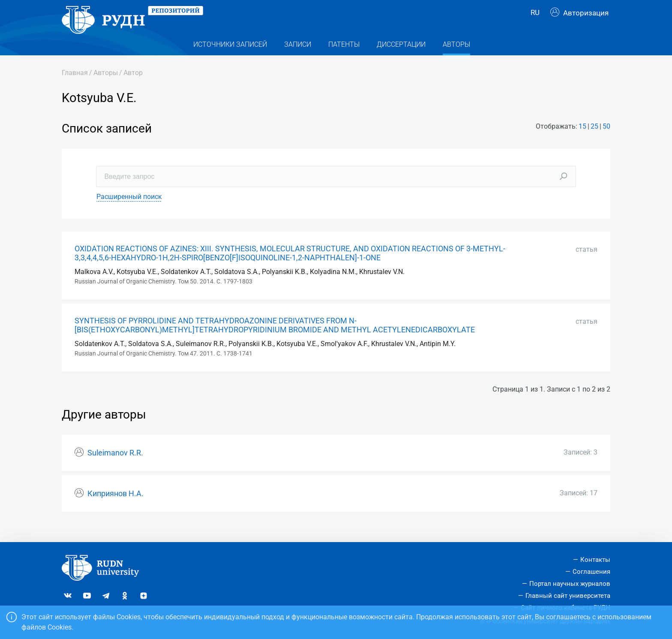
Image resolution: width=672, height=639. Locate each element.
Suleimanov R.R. (115, 467)
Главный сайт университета (568, 596)
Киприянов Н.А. (115, 507)
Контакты (595, 560)
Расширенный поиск (129, 210)
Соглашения (591, 572)
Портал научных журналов (570, 584)
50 (606, 140)
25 (594, 140)
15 (582, 140)
